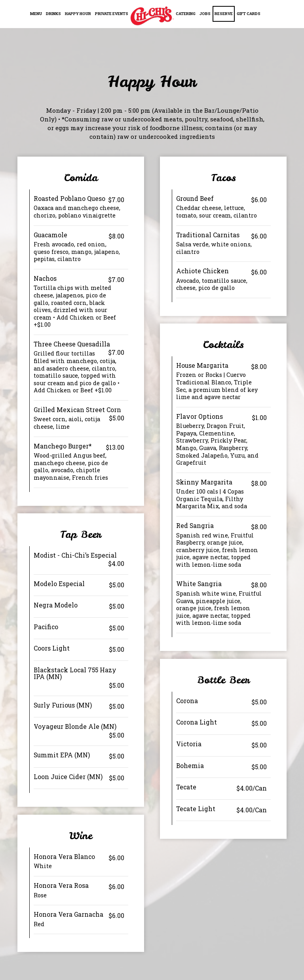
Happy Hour (78, 14)
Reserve (224, 14)
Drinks (53, 14)
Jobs (205, 14)
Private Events (112, 14)
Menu (36, 14)
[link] (152, 16)
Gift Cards (249, 14)
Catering (186, 14)
